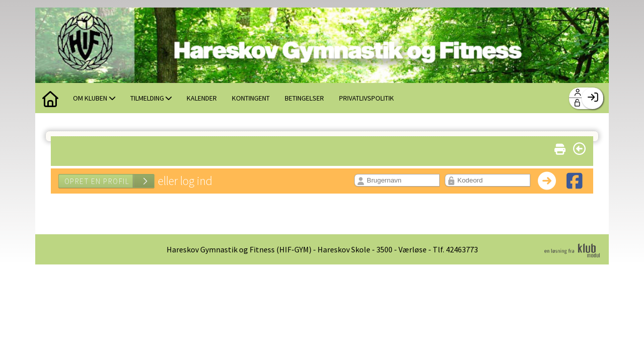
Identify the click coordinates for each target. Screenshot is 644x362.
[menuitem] (50, 98)
